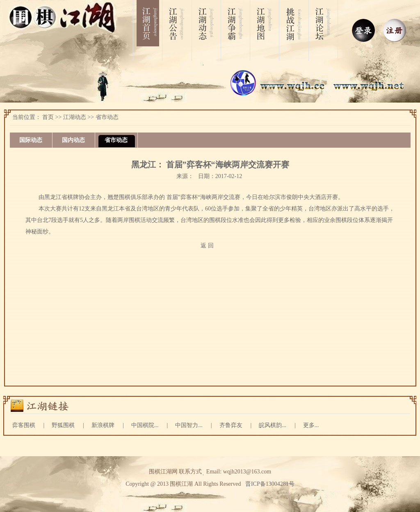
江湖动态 (75, 117)
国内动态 (73, 140)
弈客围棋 (24, 425)
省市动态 (107, 117)
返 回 (207, 246)
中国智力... (189, 425)
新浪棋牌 (103, 425)
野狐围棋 (63, 425)
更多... (311, 425)
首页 (48, 117)
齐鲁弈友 (231, 425)
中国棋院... (145, 425)
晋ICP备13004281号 (270, 484)
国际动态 (31, 140)
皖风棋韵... (273, 425)
